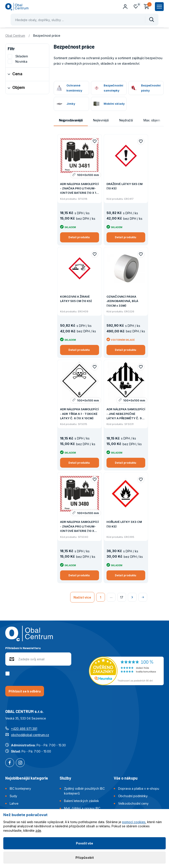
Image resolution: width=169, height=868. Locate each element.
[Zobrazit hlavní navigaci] (159, 7)
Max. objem (152, 120)
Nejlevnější (101, 120)
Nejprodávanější (71, 120)
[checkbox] (8, 674)
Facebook (10, 763)
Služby (65, 778)
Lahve (14, 803)
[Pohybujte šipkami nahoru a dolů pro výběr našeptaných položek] (84, 20)
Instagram (20, 763)
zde (38, 830)
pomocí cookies (134, 822)
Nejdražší (126, 120)
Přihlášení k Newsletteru (23, 648)
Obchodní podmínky (133, 796)
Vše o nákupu (126, 778)
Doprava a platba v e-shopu (139, 788)
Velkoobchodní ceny (133, 803)
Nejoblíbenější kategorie (27, 778)
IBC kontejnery (20, 788)
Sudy (13, 796)
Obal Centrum (15, 36)
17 (122, 597)
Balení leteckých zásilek (82, 801)
